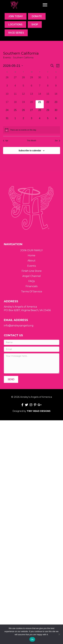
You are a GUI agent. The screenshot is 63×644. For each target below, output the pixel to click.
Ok (32, 639)
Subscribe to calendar (30, 151)
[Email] (32, 349)
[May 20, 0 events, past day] (31, 104)
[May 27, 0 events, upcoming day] (31, 112)
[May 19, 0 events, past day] (23, 104)
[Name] (32, 342)
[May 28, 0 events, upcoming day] (40, 112)
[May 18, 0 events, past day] (15, 104)
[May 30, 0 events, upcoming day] (56, 112)
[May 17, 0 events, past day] (7, 104)
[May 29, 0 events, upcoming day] (48, 112)
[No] (59, 634)
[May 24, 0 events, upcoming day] (7, 112)
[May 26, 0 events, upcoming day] (23, 112)
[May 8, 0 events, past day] (48, 88)
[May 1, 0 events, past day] (48, 80)
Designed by (31, 411)
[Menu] (45, 5)
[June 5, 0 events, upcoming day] (48, 121)
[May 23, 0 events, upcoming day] (56, 104)
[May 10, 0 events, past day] (7, 96)
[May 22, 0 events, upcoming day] (48, 104)
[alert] (32, 130)
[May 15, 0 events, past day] (48, 96)
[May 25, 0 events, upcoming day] (15, 112)
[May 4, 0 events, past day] (15, 88)
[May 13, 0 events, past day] (31, 96)
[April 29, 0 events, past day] (31, 80)
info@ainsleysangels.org (19, 326)
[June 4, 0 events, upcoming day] (40, 121)
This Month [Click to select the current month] (31, 141)
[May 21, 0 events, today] (40, 104)
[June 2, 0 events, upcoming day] (23, 121)
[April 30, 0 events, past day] (40, 80)
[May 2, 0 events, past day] (56, 80)
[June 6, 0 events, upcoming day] (56, 121)
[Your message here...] (32, 363)
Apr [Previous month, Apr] (6, 141)
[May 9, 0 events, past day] (56, 88)
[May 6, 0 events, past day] (31, 88)
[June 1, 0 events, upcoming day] (15, 121)
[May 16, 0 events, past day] (56, 96)
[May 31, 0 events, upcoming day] (7, 121)
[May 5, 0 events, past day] (23, 88)
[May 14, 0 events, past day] (40, 96)
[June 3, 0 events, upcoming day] (31, 121)
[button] (11, 379)
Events (7, 58)
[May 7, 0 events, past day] (40, 88)
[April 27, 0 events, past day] (15, 80)
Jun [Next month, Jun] (57, 141)
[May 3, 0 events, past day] (7, 88)
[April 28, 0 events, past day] (23, 80)
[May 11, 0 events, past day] (15, 96)
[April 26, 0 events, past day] (7, 80)
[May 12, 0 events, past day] (23, 96)
